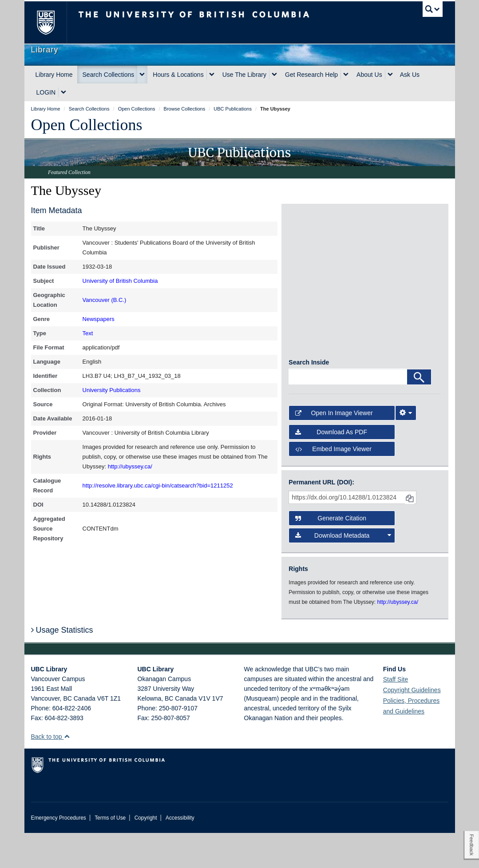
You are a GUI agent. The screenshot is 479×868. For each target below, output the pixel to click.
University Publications (112, 390)
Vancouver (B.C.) (105, 300)
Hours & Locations (178, 75)
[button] (67, 771)
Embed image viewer (333, 484)
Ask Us (410, 75)
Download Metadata (343, 571)
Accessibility (180, 853)
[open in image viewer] (308, 241)
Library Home (54, 75)
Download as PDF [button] (331, 467)
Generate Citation (331, 554)
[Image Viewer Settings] (406, 448)
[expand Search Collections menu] (142, 75)
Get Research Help (311, 75)
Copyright (146, 853)
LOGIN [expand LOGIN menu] (46, 92)
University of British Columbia (120, 281)
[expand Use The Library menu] (274, 75)
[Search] (419, 412)
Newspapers (99, 319)
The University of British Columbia (52, 22)
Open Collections (87, 125)
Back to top (51, 772)
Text (88, 333)
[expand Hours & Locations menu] (212, 75)
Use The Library (244, 75)
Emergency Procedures (59, 853)
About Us (369, 75)
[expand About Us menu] (390, 75)
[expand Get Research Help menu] (346, 75)
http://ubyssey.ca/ (130, 466)
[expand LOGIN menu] (63, 92)
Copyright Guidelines (412, 725)
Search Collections (109, 75)
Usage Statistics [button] (62, 665)
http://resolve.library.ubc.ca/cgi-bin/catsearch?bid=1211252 (158, 486)
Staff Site (396, 714)
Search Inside (309, 398)
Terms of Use (110, 853)
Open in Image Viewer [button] (334, 448)
